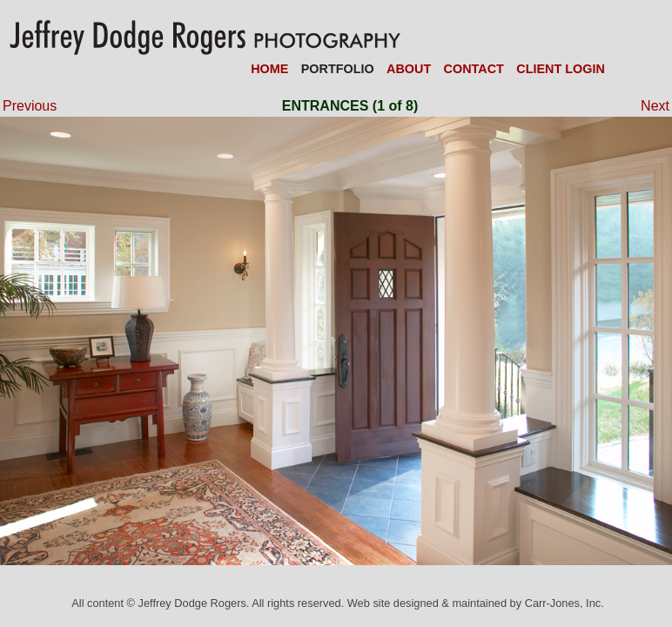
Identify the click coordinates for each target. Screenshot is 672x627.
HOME (269, 69)
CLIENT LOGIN (561, 69)
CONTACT (474, 69)
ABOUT (409, 69)
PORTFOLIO (338, 69)
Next (647, 106)
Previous (30, 106)
